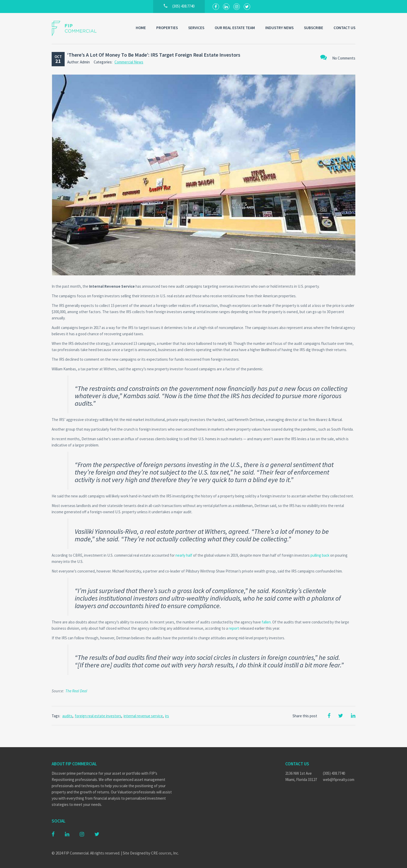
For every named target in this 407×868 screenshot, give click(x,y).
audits (67, 716)
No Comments (338, 57)
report (234, 628)
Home (141, 28)
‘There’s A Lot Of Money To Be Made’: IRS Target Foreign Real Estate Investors (154, 55)
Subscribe (314, 28)
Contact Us (344, 28)
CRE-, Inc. (165, 853)
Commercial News (129, 62)
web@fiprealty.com (339, 780)
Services (196, 28)
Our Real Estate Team (235, 28)
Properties (167, 28)
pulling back (320, 555)
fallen (266, 622)
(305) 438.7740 (334, 773)
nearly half (184, 555)
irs (167, 716)
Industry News (279, 28)
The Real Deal (76, 691)
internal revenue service (143, 716)
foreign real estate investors (98, 716)
